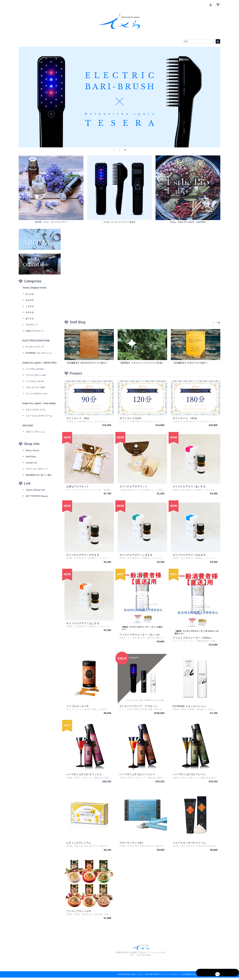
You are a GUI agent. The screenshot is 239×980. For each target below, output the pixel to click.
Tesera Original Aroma (34, 288)
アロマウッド (32, 325)
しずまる (30, 306)
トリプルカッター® (35, 381)
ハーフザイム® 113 (35, 369)
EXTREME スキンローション (39, 353)
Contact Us (31, 463)
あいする (30, 319)
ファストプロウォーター (37, 394)
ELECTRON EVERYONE (36, 341)
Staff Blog (31, 457)
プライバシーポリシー (37, 469)
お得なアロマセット (35, 331)
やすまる (30, 313)
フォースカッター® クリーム (39, 416)
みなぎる (30, 300)
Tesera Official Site (36, 490)
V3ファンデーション (35, 432)
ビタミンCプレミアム (36, 410)
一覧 (218, 323)
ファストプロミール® (36, 375)
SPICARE (28, 426)
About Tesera (33, 451)
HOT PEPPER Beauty (37, 496)
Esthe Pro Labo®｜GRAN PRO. (40, 363)
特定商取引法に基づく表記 (39, 475)
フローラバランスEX (35, 388)
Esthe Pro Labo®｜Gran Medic (39, 404)
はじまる (30, 294)
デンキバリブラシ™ (35, 347)
